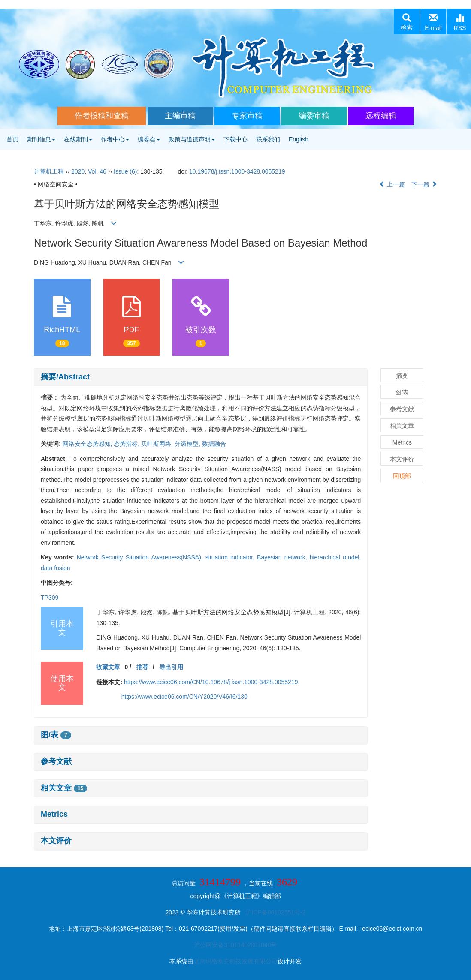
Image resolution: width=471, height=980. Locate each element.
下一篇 (424, 184)
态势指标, (127, 444)
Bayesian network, (283, 557)
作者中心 (115, 139)
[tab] (201, 377)
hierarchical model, (335, 557)
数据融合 (214, 444)
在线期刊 (78, 139)
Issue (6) (125, 171)
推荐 (142, 667)
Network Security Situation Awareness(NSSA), (141, 557)
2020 (78, 171)
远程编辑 (381, 116)
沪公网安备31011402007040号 (235, 945)
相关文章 (64, 788)
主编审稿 (180, 116)
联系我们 (268, 139)
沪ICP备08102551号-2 (275, 912)
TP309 (50, 598)
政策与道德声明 (192, 139)
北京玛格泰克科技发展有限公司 (235, 961)
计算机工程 (49, 171)
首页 (12, 139)
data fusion (56, 568)
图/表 (56, 735)
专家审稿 (247, 116)
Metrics (54, 814)
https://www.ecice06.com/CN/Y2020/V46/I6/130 (184, 697)
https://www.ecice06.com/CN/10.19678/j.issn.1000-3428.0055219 (211, 682)
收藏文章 (108, 667)
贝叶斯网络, (158, 444)
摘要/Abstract (65, 377)
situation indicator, (231, 557)
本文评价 (56, 841)
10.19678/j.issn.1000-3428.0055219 (237, 171)
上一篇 (392, 184)
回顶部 (402, 476)
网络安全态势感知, (88, 444)
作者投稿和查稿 (102, 116)
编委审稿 (314, 116)
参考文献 (56, 761)
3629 (287, 882)
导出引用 (171, 667)
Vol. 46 (97, 171)
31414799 (220, 882)
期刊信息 (41, 139)
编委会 (149, 139)
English (299, 139)
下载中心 (235, 139)
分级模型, (188, 444)
